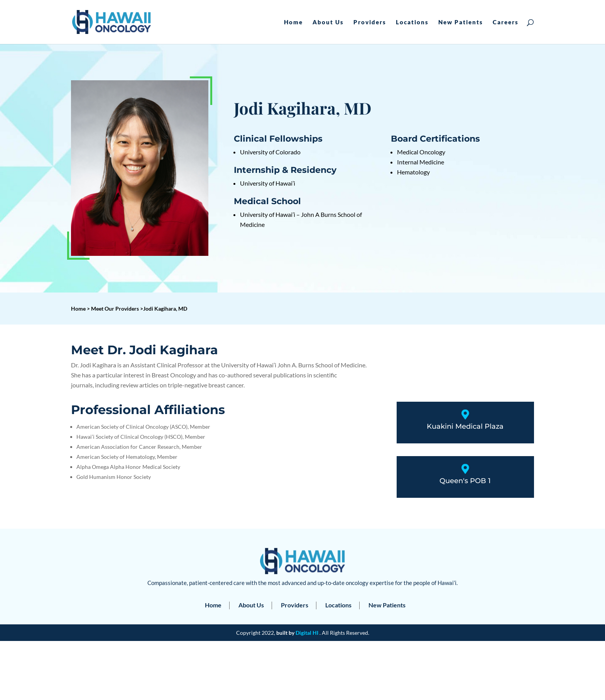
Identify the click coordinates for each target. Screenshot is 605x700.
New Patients (461, 22)
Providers (370, 22)
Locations (412, 22)
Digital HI (307, 633)
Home (293, 22)
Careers (506, 22)
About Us (328, 22)
